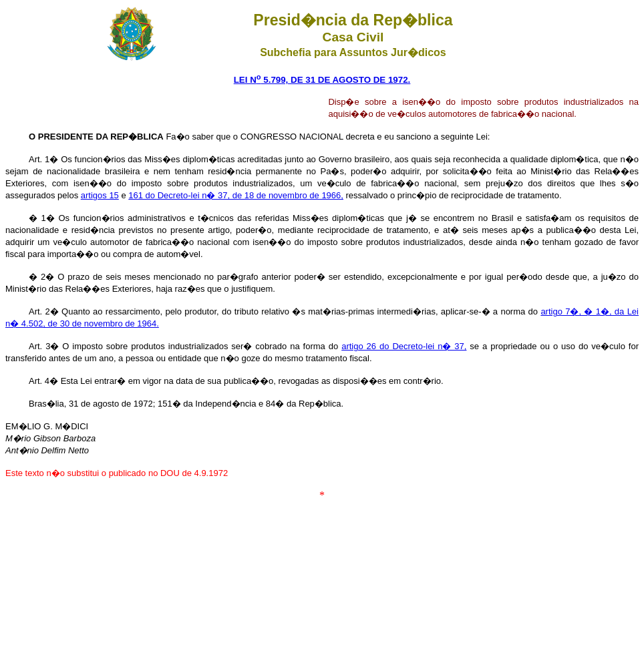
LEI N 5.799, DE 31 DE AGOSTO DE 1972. (322, 80)
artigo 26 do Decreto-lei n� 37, (404, 346)
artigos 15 (100, 195)
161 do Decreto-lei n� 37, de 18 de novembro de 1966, (236, 195)
